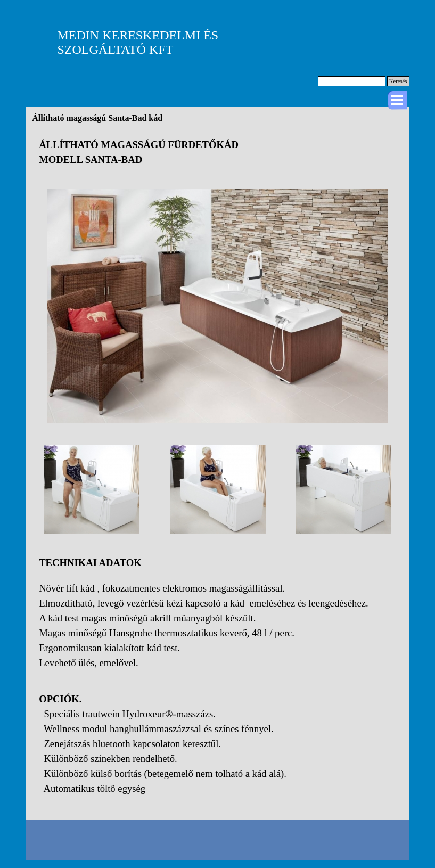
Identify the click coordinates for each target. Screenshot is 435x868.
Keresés (398, 81)
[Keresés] (352, 81)
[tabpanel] (218, 152)
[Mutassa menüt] (397, 100)
